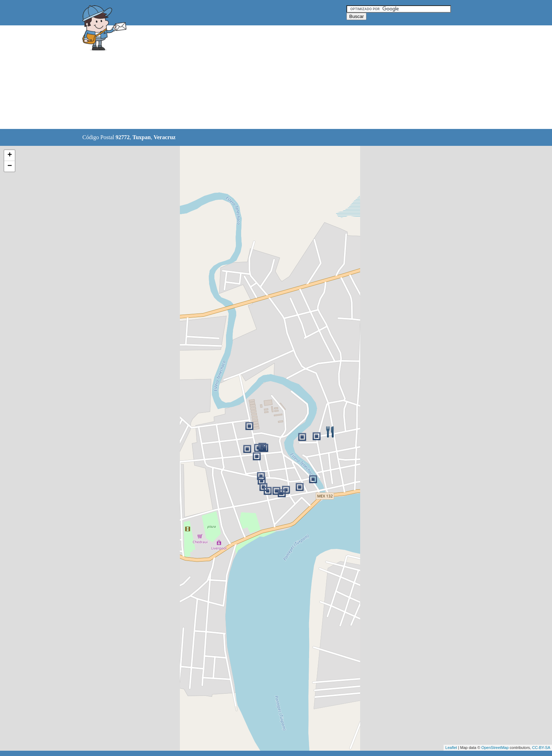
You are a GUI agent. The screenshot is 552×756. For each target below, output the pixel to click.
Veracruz (165, 137)
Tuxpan (142, 137)
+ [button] (10, 155)
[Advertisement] (258, 78)
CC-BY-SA (541, 748)
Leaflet (451, 748)
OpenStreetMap (495, 748)
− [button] (10, 166)
